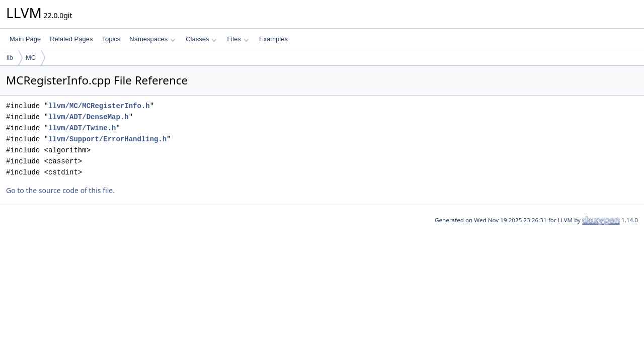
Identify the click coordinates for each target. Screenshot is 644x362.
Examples (273, 39)
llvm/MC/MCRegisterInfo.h (99, 106)
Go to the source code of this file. (60, 190)
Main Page (25, 39)
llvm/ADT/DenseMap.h (89, 117)
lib (10, 58)
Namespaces (152, 39)
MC (31, 58)
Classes (201, 39)
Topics (111, 39)
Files (238, 39)
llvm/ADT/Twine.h (82, 128)
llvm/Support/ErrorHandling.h (107, 139)
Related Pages (71, 39)
